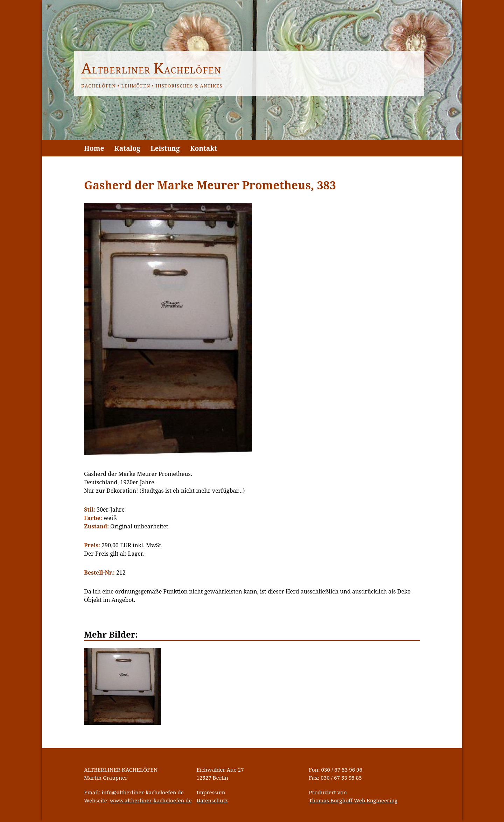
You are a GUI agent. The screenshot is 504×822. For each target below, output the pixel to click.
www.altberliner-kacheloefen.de (151, 800)
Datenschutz (212, 800)
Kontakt (204, 148)
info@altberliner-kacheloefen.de (143, 792)
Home (94, 148)
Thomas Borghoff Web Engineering (353, 800)
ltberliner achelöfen (151, 70)
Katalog (127, 148)
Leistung (165, 148)
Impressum (211, 792)
